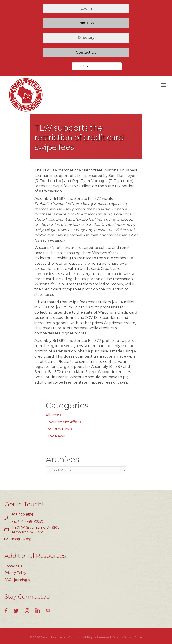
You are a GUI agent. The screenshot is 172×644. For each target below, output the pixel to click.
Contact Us (13, 566)
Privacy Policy (15, 573)
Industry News (59, 429)
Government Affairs (63, 422)
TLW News (55, 436)
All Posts (53, 415)
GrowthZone (133, 637)
